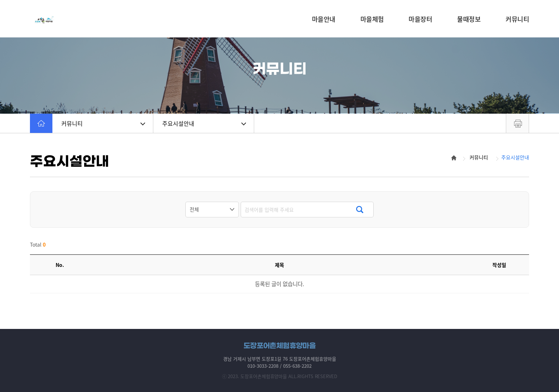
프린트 (517, 123)
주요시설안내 (204, 123)
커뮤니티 (103, 123)
